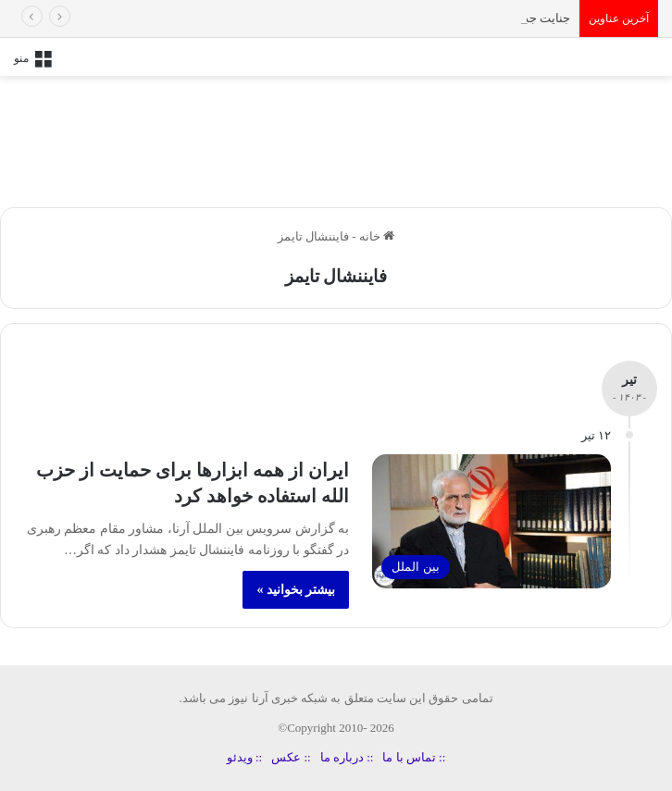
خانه (377, 236)
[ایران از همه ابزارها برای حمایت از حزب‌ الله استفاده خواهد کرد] (492, 521)
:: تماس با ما (414, 757)
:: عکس (291, 757)
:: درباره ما (347, 757)
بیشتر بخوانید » (296, 590)
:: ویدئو (244, 757)
